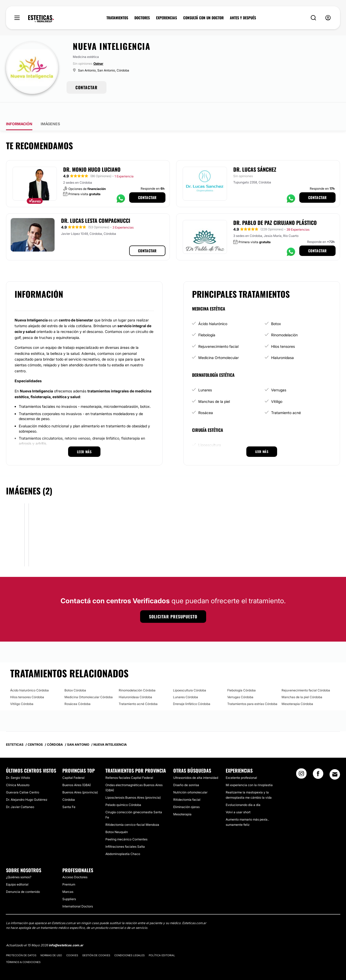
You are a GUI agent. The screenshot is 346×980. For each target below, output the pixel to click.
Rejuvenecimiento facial (218, 332)
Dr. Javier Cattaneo (20, 792)
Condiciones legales (129, 941)
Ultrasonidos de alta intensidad (196, 763)
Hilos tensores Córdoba (27, 682)
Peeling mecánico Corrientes (126, 825)
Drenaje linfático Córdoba (192, 689)
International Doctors (78, 892)
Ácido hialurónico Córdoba (29, 676)
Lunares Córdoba (186, 682)
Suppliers (69, 884)
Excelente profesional (241, 763)
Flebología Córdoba (241, 676)
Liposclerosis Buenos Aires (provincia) (133, 783)
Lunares (205, 375)
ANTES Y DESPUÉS (243, 18)
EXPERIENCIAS (166, 18)
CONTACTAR (86, 87)
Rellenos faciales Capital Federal (129, 763)
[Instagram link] (301, 761)
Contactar (147, 183)
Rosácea (206, 398)
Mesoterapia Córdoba (297, 689)
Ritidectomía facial (187, 785)
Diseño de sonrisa (186, 770)
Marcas (68, 877)
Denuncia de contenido (23, 877)
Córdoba (69, 785)
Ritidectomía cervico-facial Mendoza (132, 810)
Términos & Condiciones (23, 947)
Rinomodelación (284, 320)
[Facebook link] (318, 761)
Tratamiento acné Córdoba (138, 689)
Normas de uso (51, 941)
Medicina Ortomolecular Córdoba (89, 682)
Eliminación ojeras (186, 792)
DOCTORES (142, 18)
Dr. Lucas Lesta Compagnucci (96, 206)
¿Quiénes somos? (19, 862)
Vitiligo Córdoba (22, 689)
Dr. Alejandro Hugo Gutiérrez (27, 785)
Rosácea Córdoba (77, 689)
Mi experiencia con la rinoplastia (249, 770)
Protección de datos (21, 941)
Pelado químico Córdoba (123, 790)
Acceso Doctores (75, 862)
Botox (276, 309)
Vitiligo (277, 387)
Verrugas (279, 375)
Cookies (72, 941)
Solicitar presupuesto (173, 602)
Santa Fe (69, 792)
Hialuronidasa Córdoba (135, 682)
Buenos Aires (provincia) (80, 778)
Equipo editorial (17, 870)
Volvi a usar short (238, 797)
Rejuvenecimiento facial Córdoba (306, 676)
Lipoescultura (210, 430)
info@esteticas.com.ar (66, 931)
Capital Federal (73, 763)
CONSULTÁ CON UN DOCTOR (203, 18)
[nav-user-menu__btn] (328, 18)
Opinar (98, 64)
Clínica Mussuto (18, 770)
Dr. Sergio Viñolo (18, 763)
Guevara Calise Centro (23, 778)
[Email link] (335, 760)
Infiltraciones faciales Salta (125, 832)
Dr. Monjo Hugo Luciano (92, 155)
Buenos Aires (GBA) (77, 770)
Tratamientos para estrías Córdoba (252, 689)
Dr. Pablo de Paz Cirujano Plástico (275, 208)
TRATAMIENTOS (117, 18)
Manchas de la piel (214, 387)
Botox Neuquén (117, 817)
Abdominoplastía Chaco (123, 839)
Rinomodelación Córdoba (137, 676)
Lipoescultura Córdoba (190, 676)
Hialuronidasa (282, 343)
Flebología (207, 320)
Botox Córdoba (75, 676)
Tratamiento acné (286, 398)
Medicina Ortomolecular (219, 343)
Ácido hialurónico (213, 309)
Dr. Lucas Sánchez (255, 155)
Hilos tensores (283, 332)
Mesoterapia (182, 800)
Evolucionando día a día (243, 790)
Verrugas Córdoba (240, 682)
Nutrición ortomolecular (190, 778)
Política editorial (162, 941)
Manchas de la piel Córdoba (302, 682)
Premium (69, 870)
